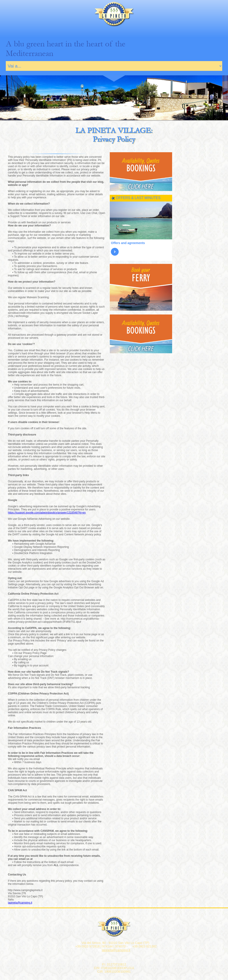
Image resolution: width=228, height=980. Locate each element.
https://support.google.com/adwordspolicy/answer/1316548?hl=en (47, 513)
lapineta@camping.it (20, 903)
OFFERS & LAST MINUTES (138, 198)
